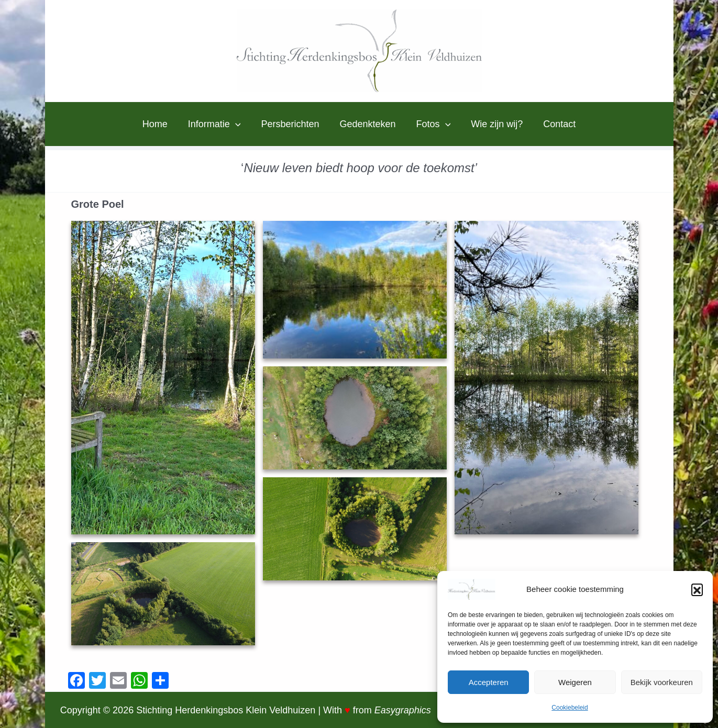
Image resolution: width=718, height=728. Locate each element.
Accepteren (489, 682)
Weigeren (575, 682)
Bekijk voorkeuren (662, 682)
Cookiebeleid (570, 708)
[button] (697, 589)
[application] (239, 124)
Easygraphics (403, 710)
